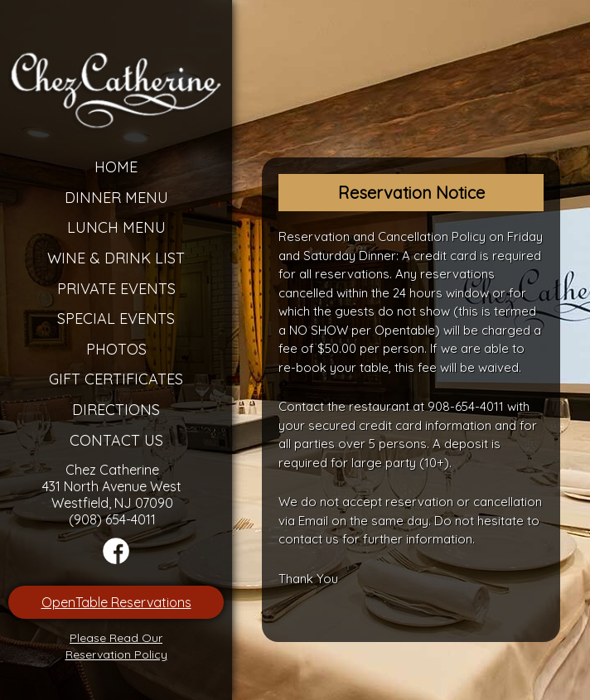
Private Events (116, 289)
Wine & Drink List (116, 258)
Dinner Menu (116, 198)
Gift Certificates (116, 379)
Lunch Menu (116, 227)
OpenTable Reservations (116, 602)
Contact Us (116, 440)
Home (116, 167)
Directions (116, 410)
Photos (116, 349)
